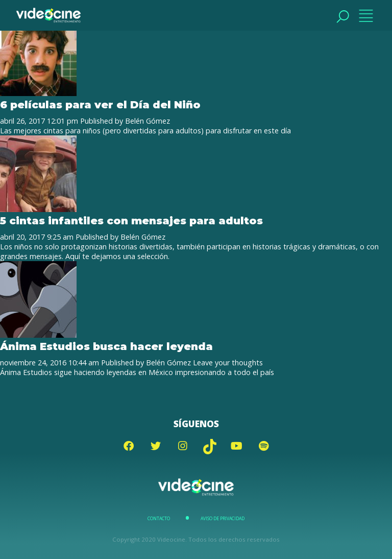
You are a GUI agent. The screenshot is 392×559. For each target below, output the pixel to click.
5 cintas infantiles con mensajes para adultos (131, 220)
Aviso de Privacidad (223, 519)
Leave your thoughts (228, 363)
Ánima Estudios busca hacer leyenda (106, 346)
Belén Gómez (148, 121)
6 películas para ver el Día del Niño (100, 104)
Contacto (159, 519)
